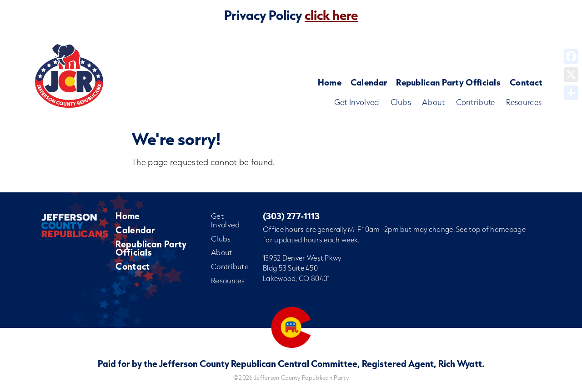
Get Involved (357, 102)
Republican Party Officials (448, 82)
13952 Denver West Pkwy (302, 258)
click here (331, 15)
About (434, 102)
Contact (526, 82)
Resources (524, 102)
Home (330, 82)
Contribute (476, 102)
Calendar (369, 82)
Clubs (401, 102)
